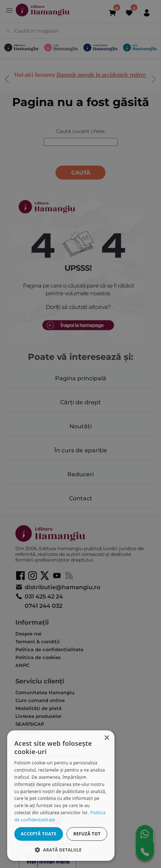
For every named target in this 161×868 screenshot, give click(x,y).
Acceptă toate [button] (39, 834)
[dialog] (61, 796)
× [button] (106, 738)
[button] (61, 850)
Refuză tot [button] (87, 834)
